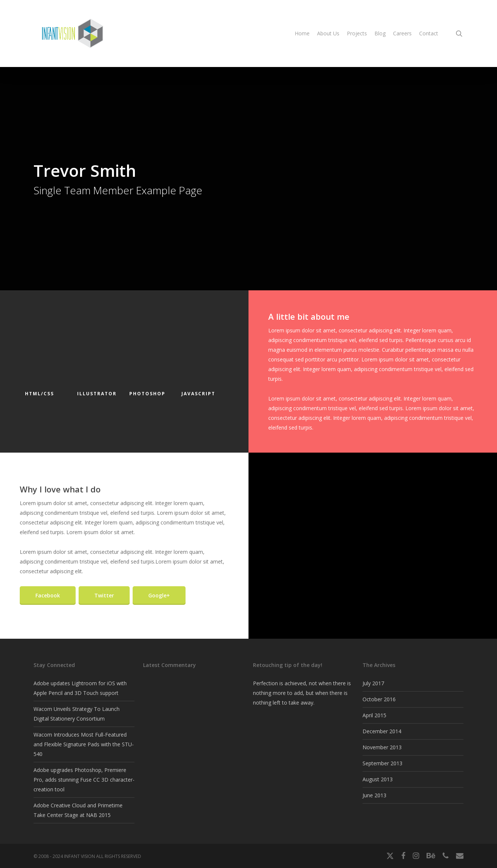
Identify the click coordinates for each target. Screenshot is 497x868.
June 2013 (374, 795)
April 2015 (374, 715)
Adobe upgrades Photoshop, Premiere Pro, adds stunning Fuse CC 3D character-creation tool (84, 780)
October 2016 (379, 699)
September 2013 (382, 763)
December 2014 (382, 731)
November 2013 (382, 747)
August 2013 (378, 779)
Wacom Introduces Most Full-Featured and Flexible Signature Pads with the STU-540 (84, 744)
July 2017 (373, 683)
